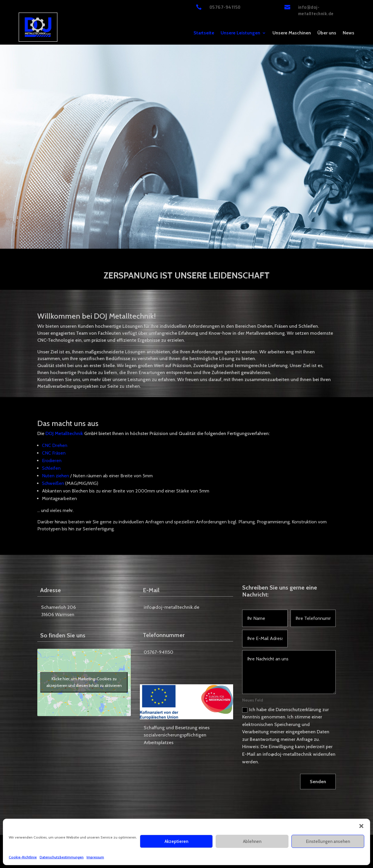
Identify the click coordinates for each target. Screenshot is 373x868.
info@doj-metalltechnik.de (316, 10)
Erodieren (52, 461)
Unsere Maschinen (292, 33)
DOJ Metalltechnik (64, 433)
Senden (318, 782)
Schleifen (51, 468)
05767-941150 (225, 7)
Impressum (95, 857)
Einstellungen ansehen (328, 841)
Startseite (204, 33)
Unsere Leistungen (240, 33)
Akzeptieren (176, 841)
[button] (361, 826)
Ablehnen (252, 841)
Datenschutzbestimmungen (62, 857)
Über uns (327, 33)
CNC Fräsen (54, 453)
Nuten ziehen (56, 476)
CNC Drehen (55, 445)
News (349, 33)
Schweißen (53, 483)
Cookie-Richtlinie (23, 857)
